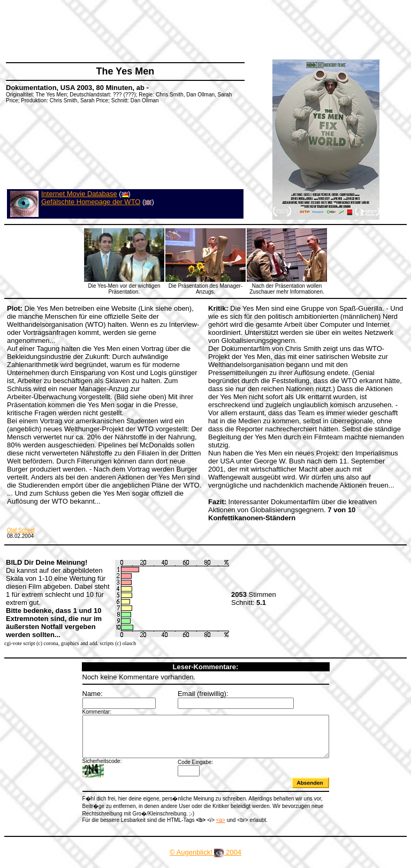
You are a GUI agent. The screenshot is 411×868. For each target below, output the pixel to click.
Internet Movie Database (79, 194)
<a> (206, 826)
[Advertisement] (200, 29)
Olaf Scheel (21, 530)
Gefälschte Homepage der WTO (91, 202)
